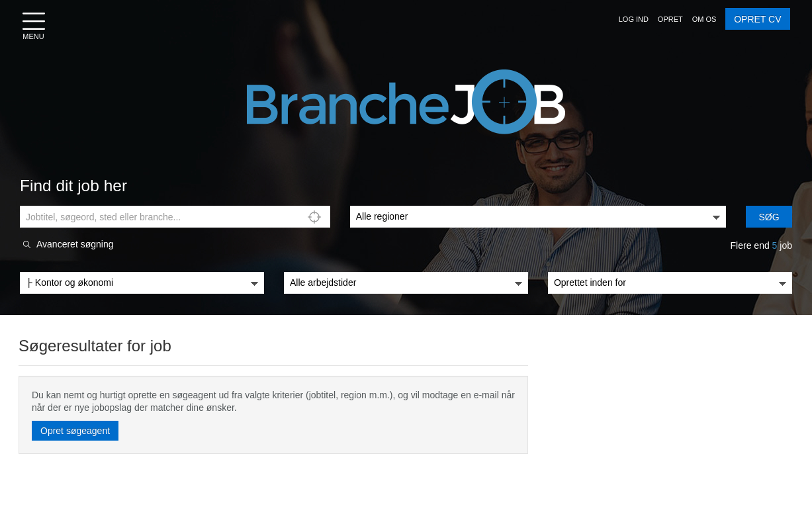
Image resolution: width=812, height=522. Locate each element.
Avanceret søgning (75, 244)
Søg (769, 217)
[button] (634, 19)
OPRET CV (757, 19)
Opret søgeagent (75, 431)
